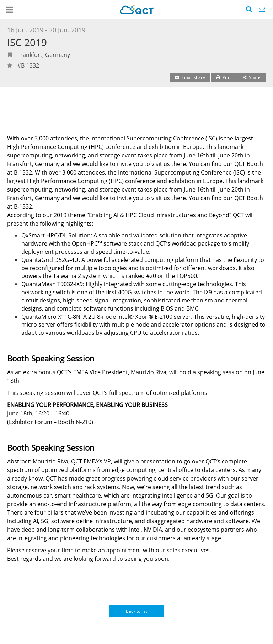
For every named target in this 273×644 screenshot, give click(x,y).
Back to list (136, 611)
